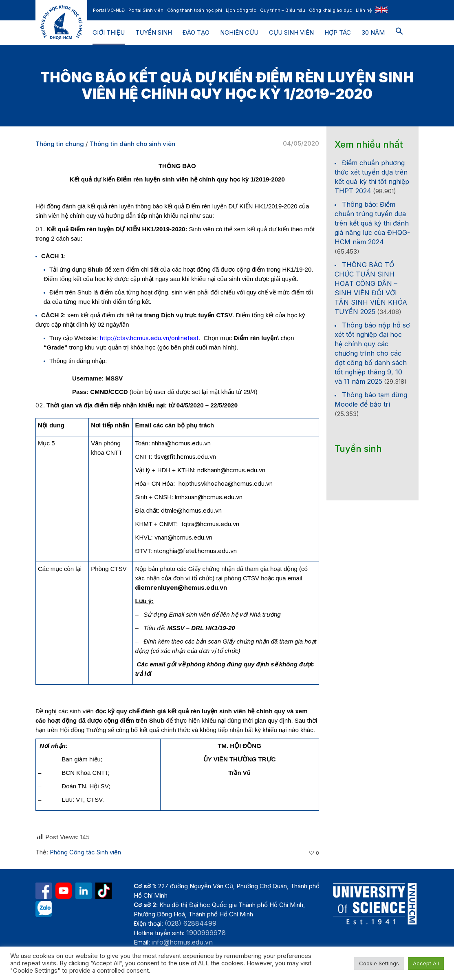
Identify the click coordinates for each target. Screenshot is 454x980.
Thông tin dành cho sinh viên (132, 144)
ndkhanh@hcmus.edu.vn (231, 470)
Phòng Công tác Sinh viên (85, 852)
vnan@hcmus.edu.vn (183, 537)
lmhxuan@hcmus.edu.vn (209, 497)
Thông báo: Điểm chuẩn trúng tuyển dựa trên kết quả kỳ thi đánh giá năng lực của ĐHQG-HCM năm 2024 (372, 223)
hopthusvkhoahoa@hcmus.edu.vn (226, 483)
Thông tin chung (60, 144)
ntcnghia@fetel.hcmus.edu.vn (195, 551)
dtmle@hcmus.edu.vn (191, 510)
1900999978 (206, 933)
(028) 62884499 (191, 923)
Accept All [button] (426, 963)
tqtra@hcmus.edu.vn (210, 524)
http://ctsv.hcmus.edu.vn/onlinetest (149, 338)
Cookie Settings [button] (379, 963)
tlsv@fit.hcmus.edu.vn (185, 457)
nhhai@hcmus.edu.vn (181, 443)
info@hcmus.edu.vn (182, 942)
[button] (399, 33)
